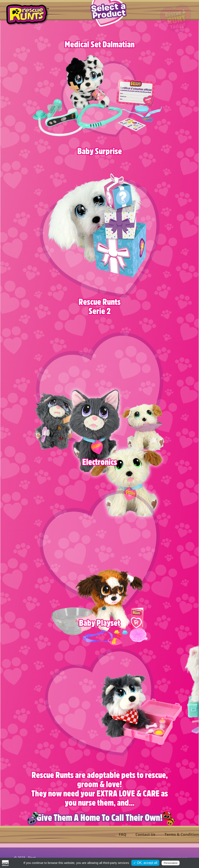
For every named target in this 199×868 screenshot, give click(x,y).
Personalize (171, 863)
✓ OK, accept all (145, 863)
